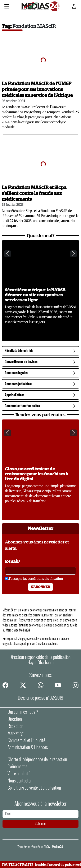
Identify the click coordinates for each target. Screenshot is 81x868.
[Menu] (7, 7)
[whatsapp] (41, 685)
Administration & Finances (28, 747)
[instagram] (76, 685)
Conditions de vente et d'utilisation (34, 788)
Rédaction (15, 726)
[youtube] (58, 685)
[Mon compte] (74, 6)
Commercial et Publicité (26, 740)
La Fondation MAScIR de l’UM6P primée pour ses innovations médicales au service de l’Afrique (37, 90)
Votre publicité (19, 773)
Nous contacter (20, 781)
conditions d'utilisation (45, 579)
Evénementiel (18, 766)
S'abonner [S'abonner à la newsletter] (40, 587)
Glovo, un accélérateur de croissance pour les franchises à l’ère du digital (37, 474)
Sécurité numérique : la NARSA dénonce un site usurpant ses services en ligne (35, 295)
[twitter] (23, 685)
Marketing (15, 733)
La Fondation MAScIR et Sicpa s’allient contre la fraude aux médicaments (34, 194)
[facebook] (5, 685)
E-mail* (13, 562)
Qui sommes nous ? (23, 712)
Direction (15, 719)
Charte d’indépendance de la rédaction (37, 759)
